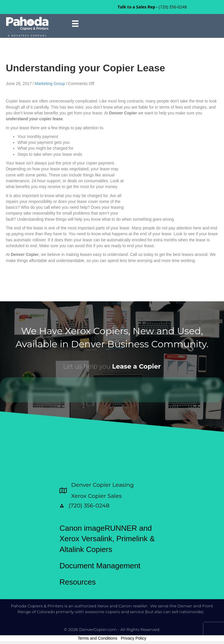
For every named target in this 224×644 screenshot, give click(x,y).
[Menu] (75, 24)
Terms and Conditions (98, 638)
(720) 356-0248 (173, 7)
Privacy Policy (133, 638)
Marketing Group (50, 84)
